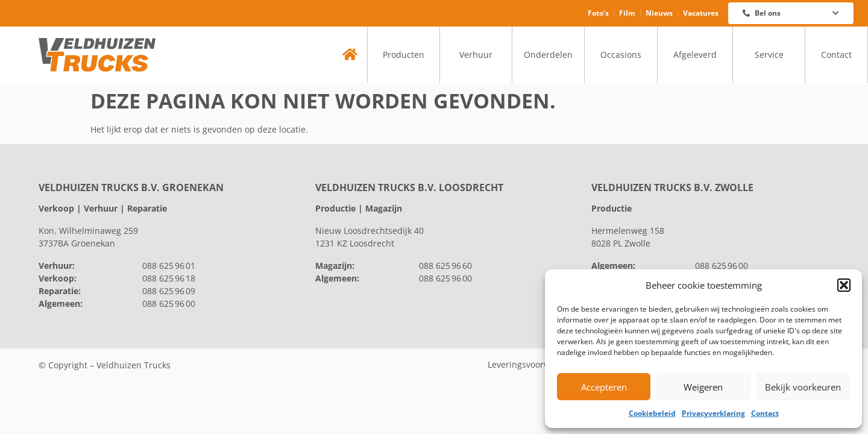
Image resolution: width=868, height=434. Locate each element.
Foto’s (598, 13)
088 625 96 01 (169, 266)
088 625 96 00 (169, 303)
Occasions (621, 55)
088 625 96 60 (445, 266)
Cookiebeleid (652, 413)
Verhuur (476, 55)
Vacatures (701, 13)
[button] (844, 285)
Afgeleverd (695, 55)
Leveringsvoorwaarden (533, 364)
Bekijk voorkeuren (803, 387)
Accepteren (604, 387)
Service (769, 55)
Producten (404, 55)
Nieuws (659, 13)
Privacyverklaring (713, 413)
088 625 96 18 (169, 278)
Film (627, 13)
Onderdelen (548, 55)
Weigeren (703, 387)
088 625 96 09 (169, 291)
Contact (765, 413)
